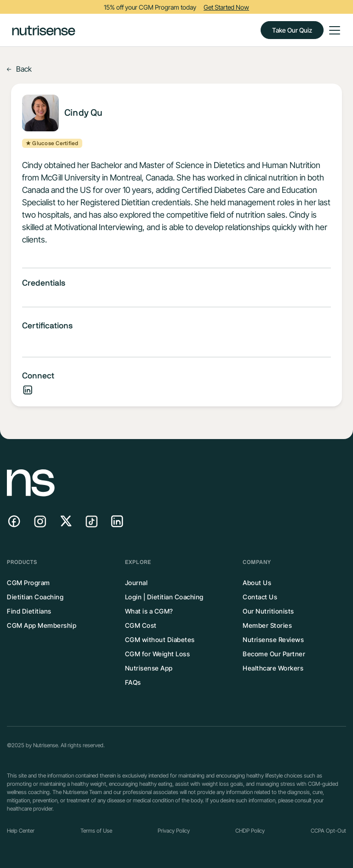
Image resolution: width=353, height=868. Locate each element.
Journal (137, 583)
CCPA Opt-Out (328, 831)
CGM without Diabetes (160, 640)
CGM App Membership (42, 625)
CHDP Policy (250, 831)
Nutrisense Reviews (273, 640)
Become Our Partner (274, 654)
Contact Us (260, 597)
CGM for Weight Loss (158, 654)
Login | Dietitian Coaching (164, 597)
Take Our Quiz (292, 30)
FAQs (133, 682)
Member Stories (267, 625)
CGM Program (28, 583)
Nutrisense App (149, 668)
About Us (257, 583)
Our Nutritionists (268, 611)
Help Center (21, 831)
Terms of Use (96, 831)
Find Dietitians (29, 611)
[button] (333, 30)
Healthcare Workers (273, 668)
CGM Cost (141, 625)
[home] (44, 30)
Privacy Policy (174, 831)
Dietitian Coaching (35, 597)
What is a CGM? (149, 611)
